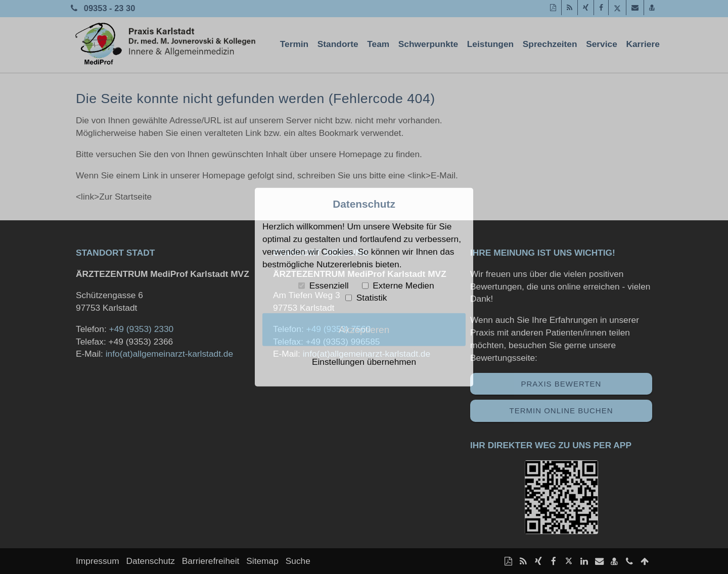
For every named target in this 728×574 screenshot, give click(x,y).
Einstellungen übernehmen (364, 362)
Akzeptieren (364, 329)
